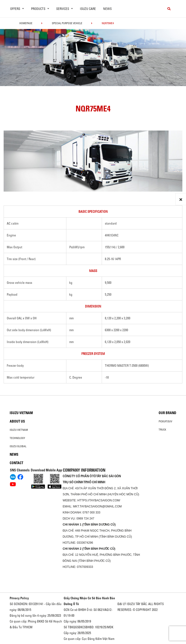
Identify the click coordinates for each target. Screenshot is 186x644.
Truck (162, 430)
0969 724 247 (85, 519)
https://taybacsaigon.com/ (99, 500)
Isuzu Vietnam (21, 413)
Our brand (167, 413)
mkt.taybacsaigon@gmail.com (97, 506)
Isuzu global (18, 446)
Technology (17, 438)
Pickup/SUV (165, 421)
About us (17, 421)
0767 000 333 (91, 512)
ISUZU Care (88, 9)
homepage (26, 23)
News (107, 9)
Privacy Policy (19, 598)
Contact (16, 463)
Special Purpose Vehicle (67, 23)
